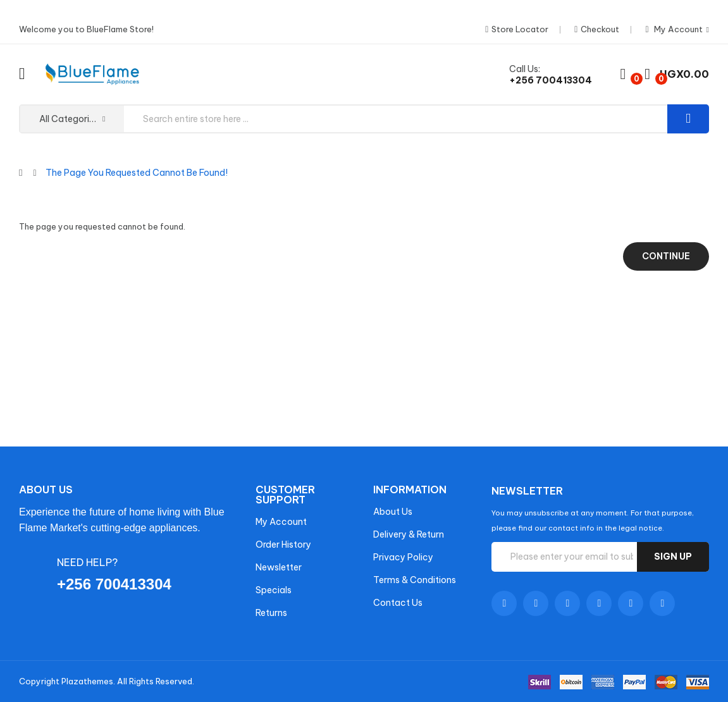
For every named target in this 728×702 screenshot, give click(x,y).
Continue (666, 256)
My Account (281, 522)
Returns (271, 613)
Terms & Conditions (415, 580)
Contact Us (398, 603)
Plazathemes (87, 681)
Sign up (673, 557)
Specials (274, 590)
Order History (283, 545)
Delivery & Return (409, 534)
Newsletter (279, 567)
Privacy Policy (403, 557)
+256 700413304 (551, 80)
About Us (393, 512)
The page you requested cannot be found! (137, 173)
